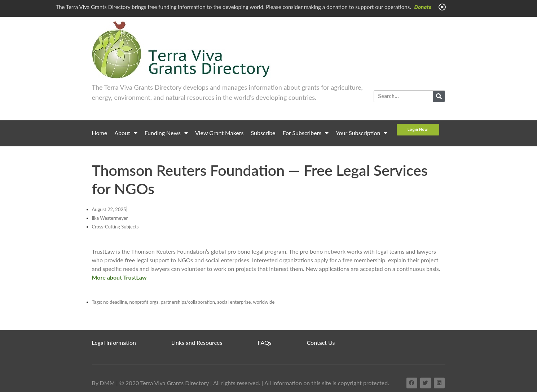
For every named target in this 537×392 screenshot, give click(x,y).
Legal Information (114, 342)
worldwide (264, 302)
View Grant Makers (219, 133)
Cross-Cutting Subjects (115, 227)
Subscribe (263, 133)
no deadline (115, 302)
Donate (423, 7)
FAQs (264, 342)
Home (100, 133)
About (126, 133)
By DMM (104, 383)
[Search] (439, 96)
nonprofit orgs (144, 302)
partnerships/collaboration (188, 302)
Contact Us (321, 342)
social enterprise (234, 302)
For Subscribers (306, 133)
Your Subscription (362, 133)
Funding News (166, 133)
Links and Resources (197, 342)
